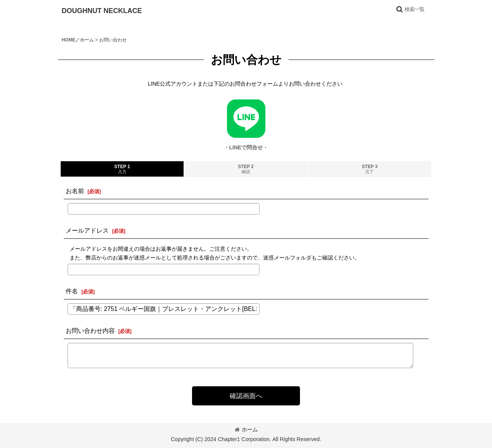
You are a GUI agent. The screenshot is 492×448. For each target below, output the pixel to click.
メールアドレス (87, 230)
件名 (72, 291)
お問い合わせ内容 (90, 331)
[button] (410, 9)
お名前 (75, 191)
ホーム (246, 430)
